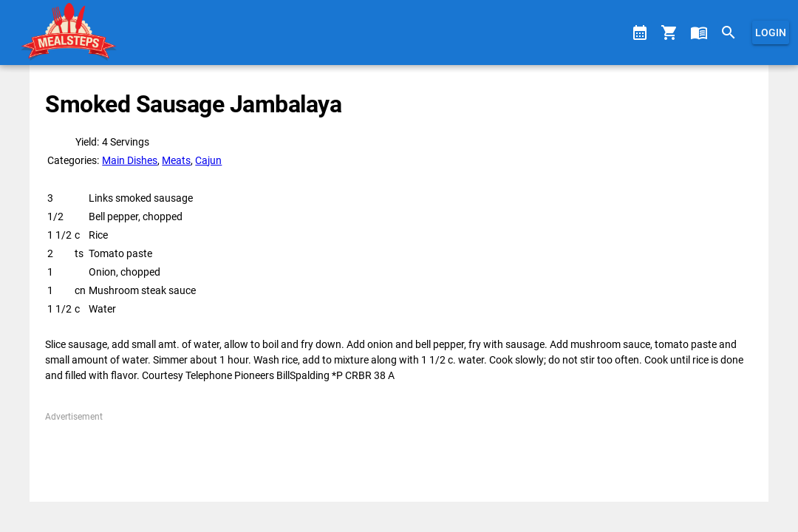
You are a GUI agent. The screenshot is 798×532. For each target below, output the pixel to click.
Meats (176, 160)
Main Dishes (130, 160)
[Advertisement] (399, 457)
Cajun (208, 160)
